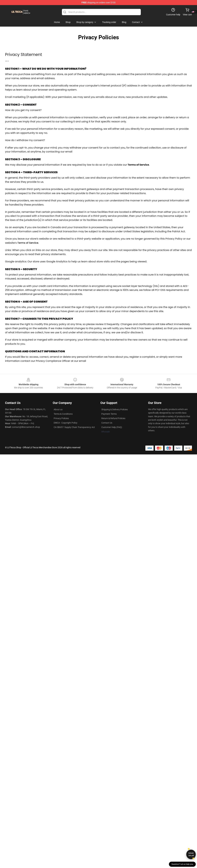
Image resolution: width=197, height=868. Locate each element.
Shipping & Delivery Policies (115, 409)
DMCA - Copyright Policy (66, 423)
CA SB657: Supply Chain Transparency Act (74, 427)
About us (58, 409)
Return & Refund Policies (113, 418)
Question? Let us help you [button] (182, 864)
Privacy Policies (61, 418)
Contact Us (107, 423)
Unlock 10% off (191, 854)
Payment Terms (109, 414)
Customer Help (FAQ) (112, 427)
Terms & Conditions (63, 414)
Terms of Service (28, 243)
